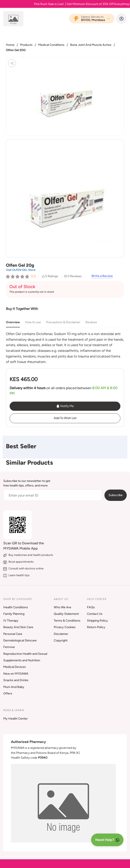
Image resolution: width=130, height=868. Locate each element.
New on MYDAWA (16, 674)
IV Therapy (11, 621)
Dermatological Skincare (20, 640)
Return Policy (96, 627)
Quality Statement (66, 614)
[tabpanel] (65, 348)
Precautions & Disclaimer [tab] (63, 322)
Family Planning (14, 614)
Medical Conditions (51, 45)
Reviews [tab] (91, 322)
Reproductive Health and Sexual (25, 654)
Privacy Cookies (65, 627)
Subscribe (116, 495)
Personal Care (13, 634)
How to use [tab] (33, 322)
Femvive (9, 647)
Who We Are (62, 607)
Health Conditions (16, 607)
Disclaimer (61, 634)
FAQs (91, 607)
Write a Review (102, 276)
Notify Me (65, 406)
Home (10, 45)
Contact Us (95, 614)
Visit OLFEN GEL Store (21, 270)
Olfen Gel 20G (16, 50)
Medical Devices (15, 667)
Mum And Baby (14, 687)
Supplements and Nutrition (22, 660)
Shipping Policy (97, 621)
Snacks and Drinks (16, 680)
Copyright (61, 640)
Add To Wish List (65, 418)
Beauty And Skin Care (18, 627)
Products (26, 45)
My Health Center (16, 719)
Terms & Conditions (67, 621)
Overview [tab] (13, 322)
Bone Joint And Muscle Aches (91, 45)
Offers (8, 694)
